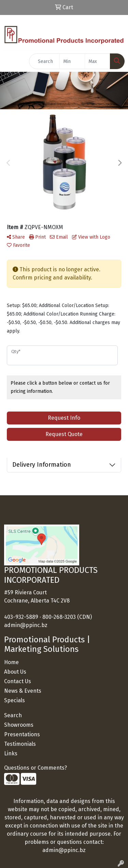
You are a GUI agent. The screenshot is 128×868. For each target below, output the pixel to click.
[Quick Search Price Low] (72, 61)
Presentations (22, 734)
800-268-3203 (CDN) (67, 617)
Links (11, 753)
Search (13, 715)
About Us (15, 672)
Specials (15, 700)
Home (11, 662)
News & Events (23, 691)
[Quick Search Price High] (97, 61)
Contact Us (18, 681)
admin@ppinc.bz (26, 625)
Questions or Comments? (35, 768)
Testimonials (20, 744)
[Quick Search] (44, 61)
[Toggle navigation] (11, 61)
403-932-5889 (21, 617)
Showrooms (19, 725)
